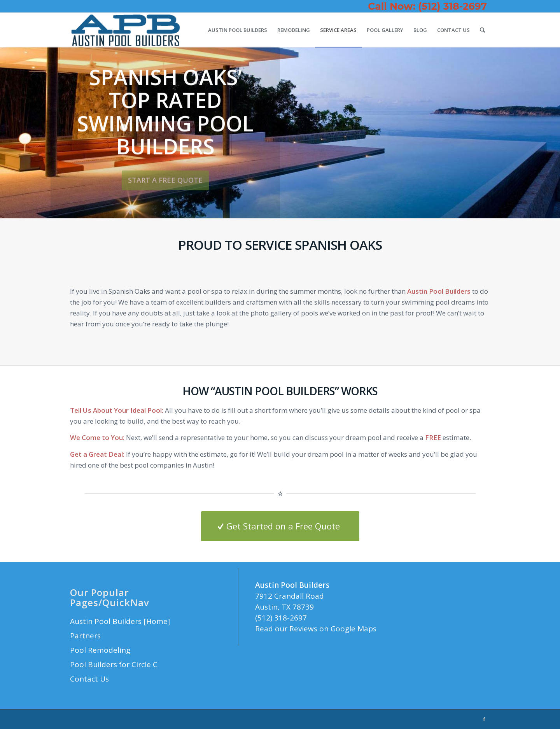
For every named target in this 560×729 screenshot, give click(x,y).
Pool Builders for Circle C (114, 664)
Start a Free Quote (165, 180)
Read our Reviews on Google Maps (316, 629)
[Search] (482, 30)
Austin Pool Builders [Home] (120, 621)
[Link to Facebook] (484, 719)
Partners (85, 636)
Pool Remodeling (100, 650)
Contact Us (89, 679)
